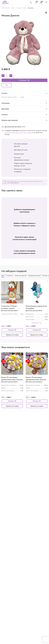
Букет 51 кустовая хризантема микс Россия (12, 379)
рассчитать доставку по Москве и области (19, 133)
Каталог (13, 8)
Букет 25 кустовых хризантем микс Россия (36, 379)
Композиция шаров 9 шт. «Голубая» (36, 307)
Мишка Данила (31, 8)
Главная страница (6, 8)
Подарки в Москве (21, 8)
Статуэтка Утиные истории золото (9, 307)
